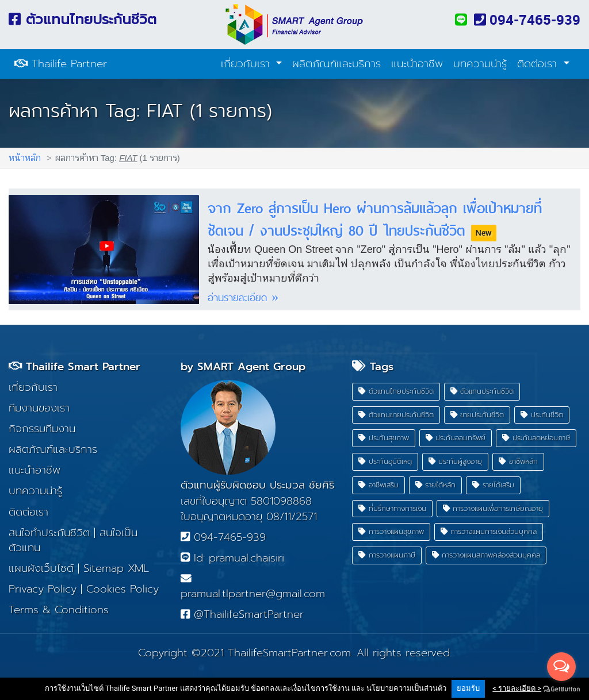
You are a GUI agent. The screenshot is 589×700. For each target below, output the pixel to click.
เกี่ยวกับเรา (247, 64)
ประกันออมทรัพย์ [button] (456, 438)
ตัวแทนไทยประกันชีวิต (83, 20)
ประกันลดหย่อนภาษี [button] (536, 438)
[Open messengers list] (561, 667)
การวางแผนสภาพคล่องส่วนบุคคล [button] (486, 555)
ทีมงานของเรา (39, 408)
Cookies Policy (123, 589)
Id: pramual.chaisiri (232, 558)
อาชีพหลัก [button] (518, 461)
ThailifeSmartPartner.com (289, 653)
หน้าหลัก (25, 157)
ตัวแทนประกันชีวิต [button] (482, 391)
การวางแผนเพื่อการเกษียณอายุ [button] (493, 508)
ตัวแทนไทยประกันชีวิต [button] (396, 391)
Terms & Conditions (59, 610)
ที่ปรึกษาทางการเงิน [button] (392, 508)
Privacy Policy (43, 589)
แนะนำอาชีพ (417, 64)
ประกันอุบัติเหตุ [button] (385, 461)
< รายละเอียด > (517, 688)
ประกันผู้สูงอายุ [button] (456, 461)
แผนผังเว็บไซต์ (41, 568)
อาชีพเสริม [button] (378, 485)
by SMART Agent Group (243, 367)
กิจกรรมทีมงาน (42, 429)
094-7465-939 (527, 20)
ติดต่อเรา (539, 64)
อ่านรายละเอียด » (243, 297)
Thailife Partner (61, 64)
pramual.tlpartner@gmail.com (253, 587)
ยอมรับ (468, 688)
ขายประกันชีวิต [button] (477, 415)
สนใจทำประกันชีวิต (49, 533)
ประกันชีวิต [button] (542, 415)
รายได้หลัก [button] (436, 485)
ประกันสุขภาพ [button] (384, 438)
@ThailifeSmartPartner (242, 614)
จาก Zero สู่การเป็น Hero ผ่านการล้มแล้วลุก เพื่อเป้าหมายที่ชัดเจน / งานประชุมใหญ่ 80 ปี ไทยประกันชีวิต (375, 219)
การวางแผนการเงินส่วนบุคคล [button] (489, 531)
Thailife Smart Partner (74, 367)
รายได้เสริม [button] (493, 485)
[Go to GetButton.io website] (561, 689)
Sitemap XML (116, 568)
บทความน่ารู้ (480, 64)
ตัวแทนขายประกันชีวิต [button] (396, 415)
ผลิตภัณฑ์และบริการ (336, 64)
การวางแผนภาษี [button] (387, 555)
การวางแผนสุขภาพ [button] (391, 531)
